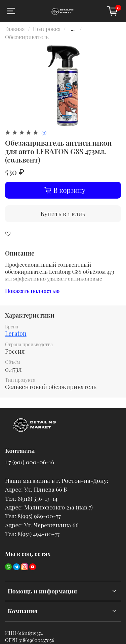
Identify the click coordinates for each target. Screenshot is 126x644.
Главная (15, 29)
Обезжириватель (27, 37)
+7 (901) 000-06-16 (30, 462)
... (73, 29)
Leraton (16, 333)
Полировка (47, 29)
